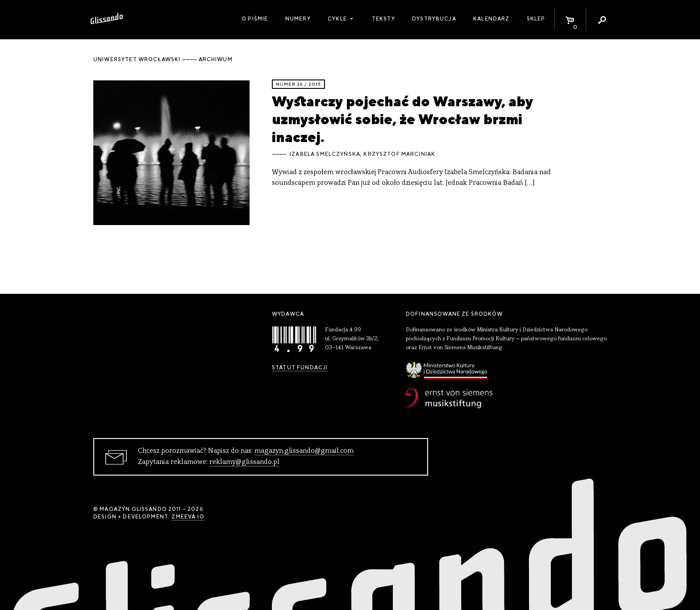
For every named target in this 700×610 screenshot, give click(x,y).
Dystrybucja (434, 19)
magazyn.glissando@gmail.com (304, 451)
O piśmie (255, 19)
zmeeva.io (188, 517)
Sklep (536, 19)
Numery (298, 19)
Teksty (383, 19)
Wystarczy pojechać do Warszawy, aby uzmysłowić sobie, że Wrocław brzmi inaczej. (402, 119)
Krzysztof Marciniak (399, 154)
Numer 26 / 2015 (298, 84)
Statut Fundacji (300, 368)
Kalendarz (491, 19)
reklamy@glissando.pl (244, 462)
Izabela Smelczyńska (325, 154)
